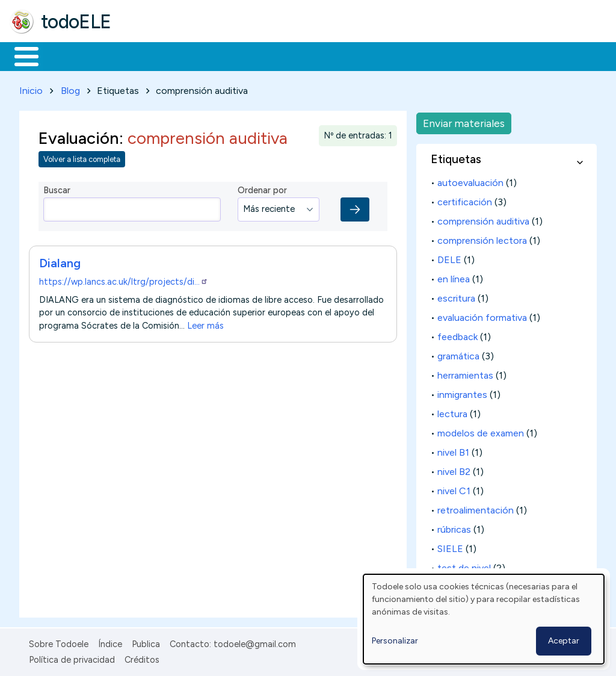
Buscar (494, 55)
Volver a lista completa (82, 157)
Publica (146, 642)
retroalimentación (476, 508)
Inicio (20, 55)
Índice (110, 642)
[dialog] (484, 619)
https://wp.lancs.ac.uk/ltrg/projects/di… (124, 279)
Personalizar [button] (395, 641)
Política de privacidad (72, 657)
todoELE (76, 22)
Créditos (142, 657)
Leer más (205, 323)
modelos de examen (481, 431)
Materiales (67, 55)
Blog (70, 88)
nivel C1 (454, 488)
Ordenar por (262, 188)
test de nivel (464, 566)
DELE (449, 257)
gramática (458, 354)
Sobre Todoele (59, 642)
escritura (456, 296)
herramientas (465, 373)
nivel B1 (453, 450)
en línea (454, 277)
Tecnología (360, 55)
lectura (452, 411)
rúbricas (454, 527)
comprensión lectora (482, 238)
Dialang (60, 261)
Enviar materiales (464, 121)
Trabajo (217, 55)
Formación (145, 55)
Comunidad (440, 55)
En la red (284, 55)
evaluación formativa (482, 315)
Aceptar (564, 641)
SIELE (450, 546)
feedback (457, 334)
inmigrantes (462, 392)
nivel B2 (454, 469)
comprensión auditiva (483, 219)
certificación (465, 200)
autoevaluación (470, 180)
